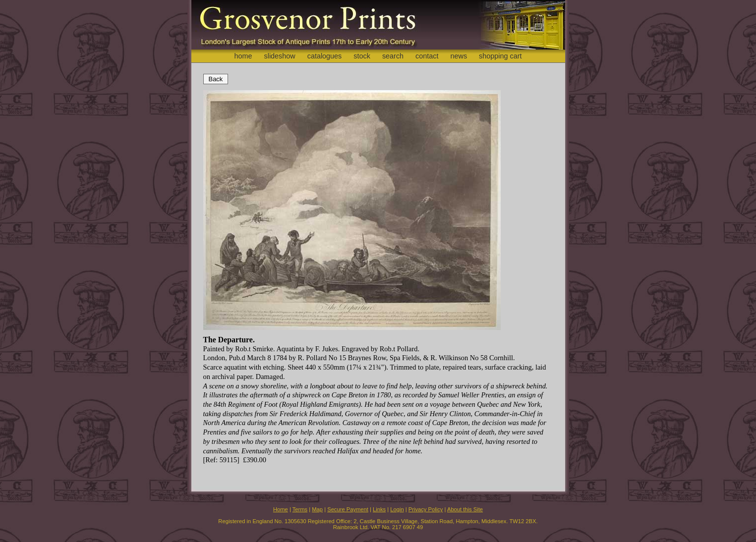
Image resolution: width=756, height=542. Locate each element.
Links (379, 509)
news (459, 56)
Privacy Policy (426, 509)
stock (362, 56)
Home (281, 509)
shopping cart (500, 56)
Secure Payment (348, 509)
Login (397, 509)
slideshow (279, 56)
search (393, 56)
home (243, 56)
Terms (300, 509)
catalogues (325, 56)
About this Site (465, 509)
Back (216, 79)
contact (427, 56)
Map (317, 509)
